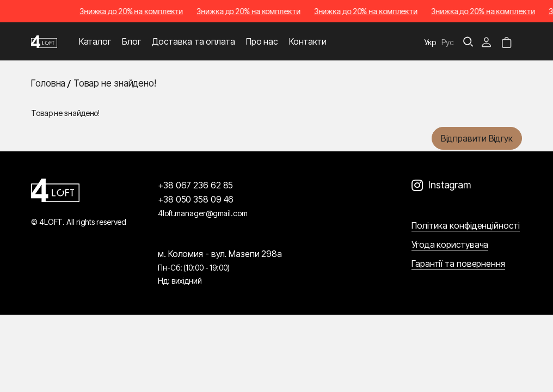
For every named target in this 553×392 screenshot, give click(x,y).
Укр (431, 42)
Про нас (262, 41)
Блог (131, 41)
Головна (48, 83)
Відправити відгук (477, 138)
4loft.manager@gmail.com (203, 213)
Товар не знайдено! (115, 83)
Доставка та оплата (193, 41)
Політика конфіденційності (466, 225)
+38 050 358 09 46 (196, 199)
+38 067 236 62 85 (195, 185)
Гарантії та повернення (458, 264)
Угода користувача (450, 244)
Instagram (450, 185)
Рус (448, 42)
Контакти (308, 41)
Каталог (95, 41)
